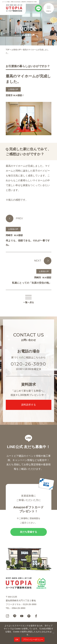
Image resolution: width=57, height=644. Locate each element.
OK (17, 640)
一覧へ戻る (28, 299)
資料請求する (28, 405)
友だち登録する (28, 532)
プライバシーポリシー (33, 640)
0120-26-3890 (28, 364)
